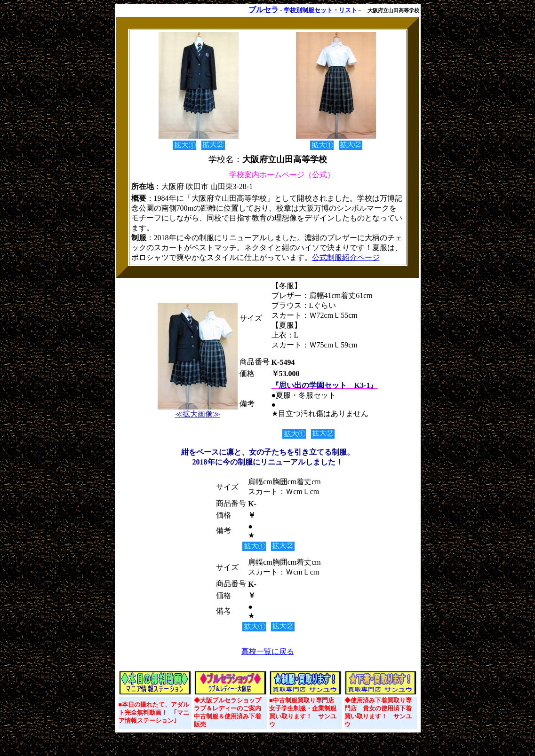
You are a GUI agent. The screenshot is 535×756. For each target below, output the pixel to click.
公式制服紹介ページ (346, 257)
